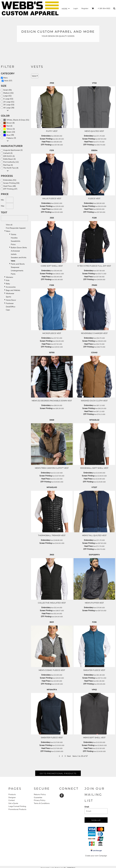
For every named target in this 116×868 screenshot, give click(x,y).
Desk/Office (11, 307)
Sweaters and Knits (19, 257)
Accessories (11, 287)
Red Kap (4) (8, 165)
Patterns (10, 138)
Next (69, 756)
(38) (9, 135)
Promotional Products (17, 809)
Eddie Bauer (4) (9, 159)
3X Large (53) (9, 105)
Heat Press (46, 142)
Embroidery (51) (10, 180)
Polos (13, 244)
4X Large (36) (9, 108)
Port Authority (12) (11, 162)
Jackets (14, 254)
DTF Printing (46, 145)
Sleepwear (15, 267)
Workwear (10, 293)
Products (12, 794)
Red (8, 126)
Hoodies (14, 238)
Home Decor (11, 300)
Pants (13, 274)
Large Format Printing (17, 806)
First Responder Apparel (16, 228)
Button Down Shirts (19, 248)
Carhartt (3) (8, 153)
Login (76, 8)
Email (87, 807)
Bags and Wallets (13, 290)
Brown (9, 123)
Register (85, 8)
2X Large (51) (9, 102)
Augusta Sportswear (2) (13, 150)
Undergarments (17, 271)
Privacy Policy (40, 800)
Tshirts (14, 234)
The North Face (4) (11, 168)
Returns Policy (40, 794)
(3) (8, 126)
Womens (9, 277)
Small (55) (8, 90)
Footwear (10, 303)
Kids (8, 280)
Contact (12, 800)
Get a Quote (13, 803)
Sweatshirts (16, 241)
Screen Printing (46, 139)
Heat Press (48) (10, 186)
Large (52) (7, 96)
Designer (12, 797)
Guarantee (38, 797)
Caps (8, 310)
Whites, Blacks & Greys (16, 120)
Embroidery (46, 136)
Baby (8, 284)
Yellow (9, 129)
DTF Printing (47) (10, 189)
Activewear (15, 251)
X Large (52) (8, 99)
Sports (9, 297)
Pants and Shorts (18, 264)
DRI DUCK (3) (9, 156)
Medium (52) (8, 93)
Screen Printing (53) (11, 183)
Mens (5, 78)
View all (9, 225)
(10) (9, 132)
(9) (9, 123)
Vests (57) (8, 81)
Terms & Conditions (42, 803)
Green (9, 132)
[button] (93, 8)
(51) (16, 120)
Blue (8, 135)
